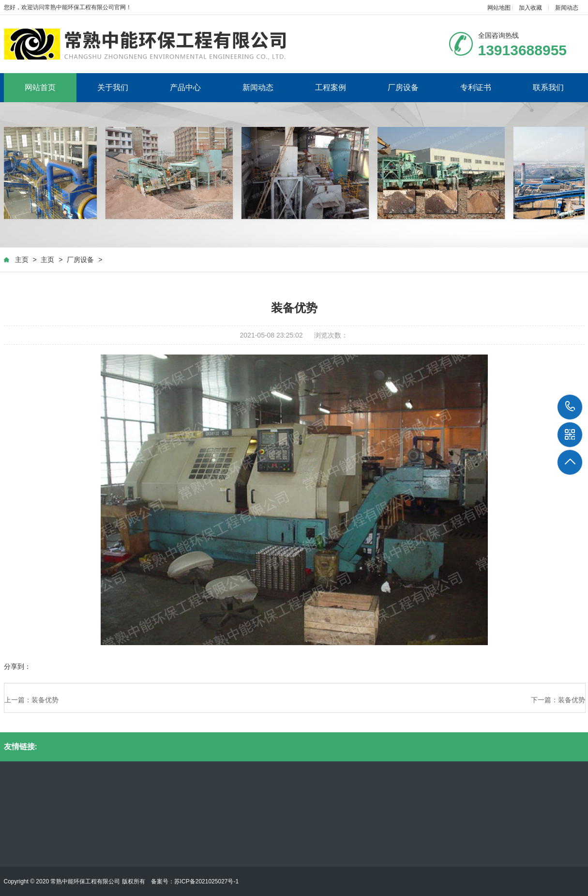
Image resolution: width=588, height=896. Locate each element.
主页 (22, 260)
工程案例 (331, 87)
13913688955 (570, 407)
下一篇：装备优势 (558, 700)
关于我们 (113, 87)
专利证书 (476, 87)
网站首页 (40, 87)
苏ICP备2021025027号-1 (206, 881)
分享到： (17, 667)
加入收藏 (530, 8)
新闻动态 (567, 8)
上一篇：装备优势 (31, 700)
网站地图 (499, 8)
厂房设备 (403, 87)
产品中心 (185, 87)
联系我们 (548, 87)
